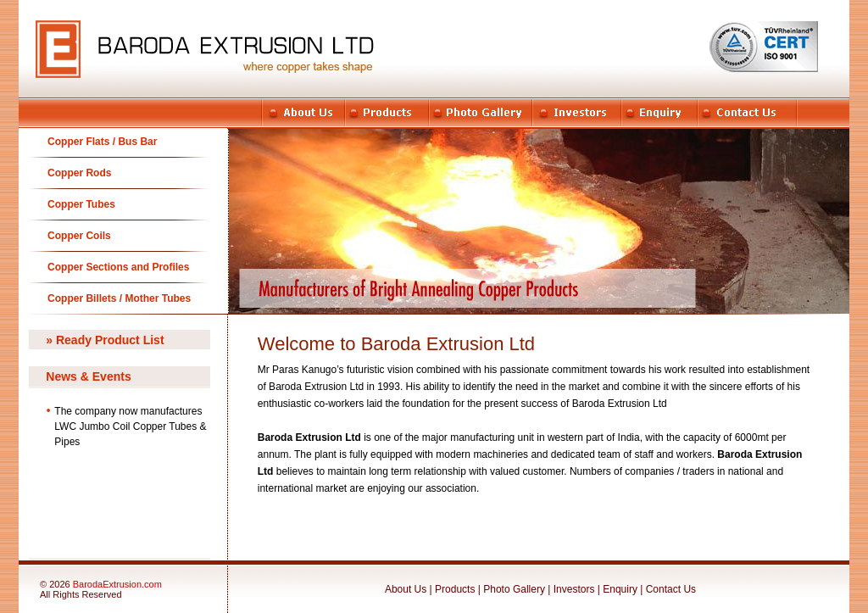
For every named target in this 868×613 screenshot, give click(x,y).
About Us (406, 589)
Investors (574, 589)
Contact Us (671, 589)
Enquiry (620, 589)
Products (456, 589)
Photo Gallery (514, 589)
